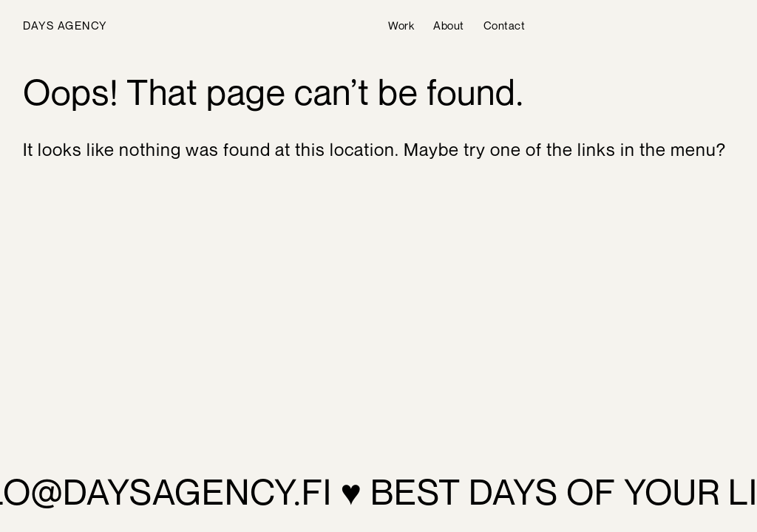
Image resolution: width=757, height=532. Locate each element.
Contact (505, 25)
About (449, 25)
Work (401, 25)
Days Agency (65, 25)
